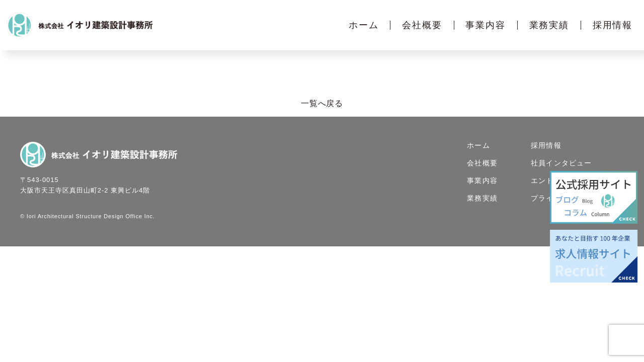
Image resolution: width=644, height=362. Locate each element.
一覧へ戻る (322, 104)
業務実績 (549, 25)
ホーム (364, 25)
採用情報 (613, 25)
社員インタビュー (561, 163)
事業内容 (485, 25)
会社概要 (422, 25)
